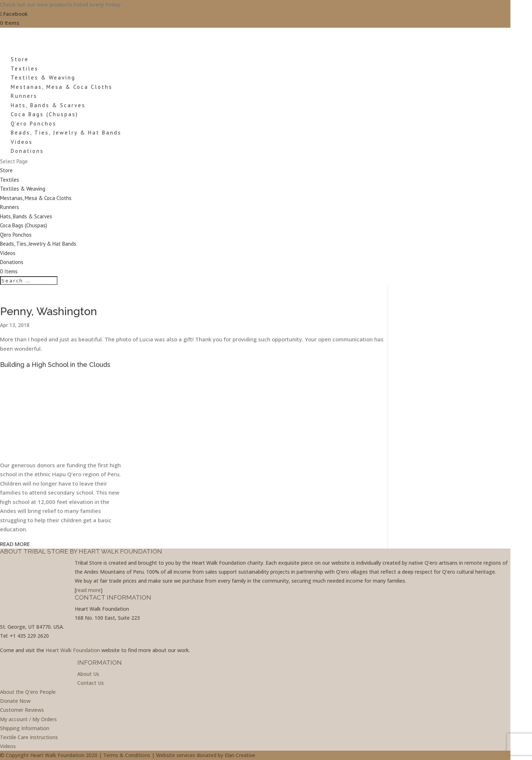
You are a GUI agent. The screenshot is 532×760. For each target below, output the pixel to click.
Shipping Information (25, 728)
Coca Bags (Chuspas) (45, 114)
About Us (88, 674)
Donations (12, 262)
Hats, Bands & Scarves (48, 105)
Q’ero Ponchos (34, 124)
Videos (8, 253)
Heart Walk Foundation (73, 650)
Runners (24, 96)
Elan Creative (240, 755)
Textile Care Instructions (29, 737)
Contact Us (91, 683)
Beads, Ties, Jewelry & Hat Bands (66, 133)
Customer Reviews (22, 710)
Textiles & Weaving (43, 78)
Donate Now (15, 701)
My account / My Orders (28, 719)
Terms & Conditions (127, 755)
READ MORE (15, 544)
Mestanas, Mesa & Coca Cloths (62, 87)
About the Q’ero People (28, 692)
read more (88, 590)
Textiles (10, 180)
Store (6, 170)
